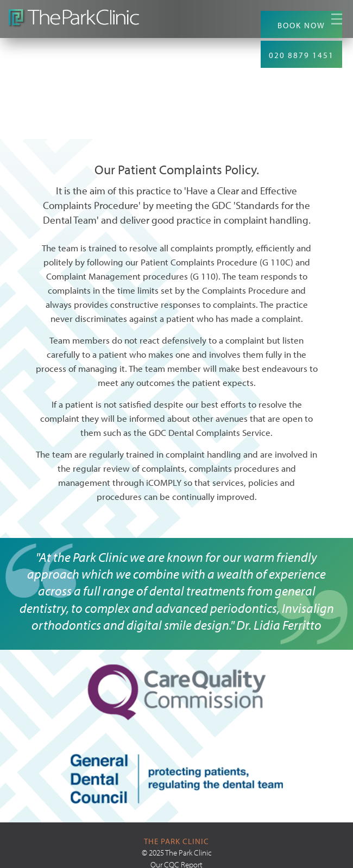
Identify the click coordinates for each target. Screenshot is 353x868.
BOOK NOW (301, 25)
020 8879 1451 (301, 55)
